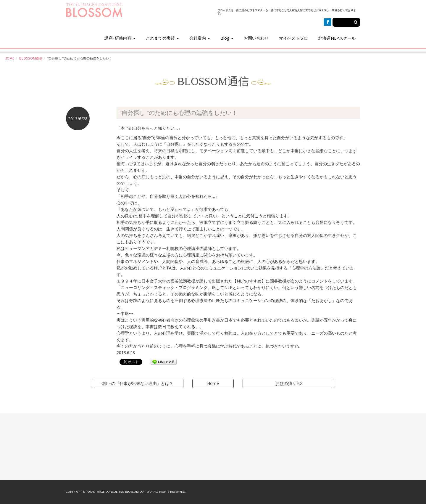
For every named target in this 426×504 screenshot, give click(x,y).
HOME (9, 58)
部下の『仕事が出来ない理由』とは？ (137, 383)
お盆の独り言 (289, 383)
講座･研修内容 (120, 38)
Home (213, 383)
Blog (227, 38)
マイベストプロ (293, 38)
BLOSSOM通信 (31, 58)
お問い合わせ (256, 38)
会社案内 (200, 38)
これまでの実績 (162, 38)
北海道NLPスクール (337, 38)
